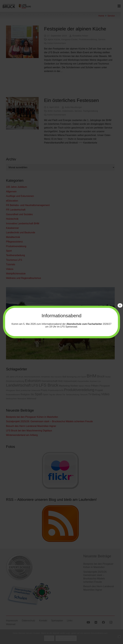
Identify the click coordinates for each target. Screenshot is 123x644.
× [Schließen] (120, 305)
